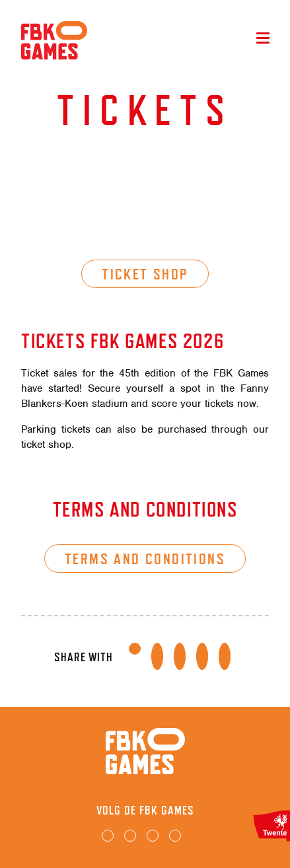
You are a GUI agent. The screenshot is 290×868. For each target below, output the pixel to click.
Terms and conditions (145, 559)
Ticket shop (145, 274)
